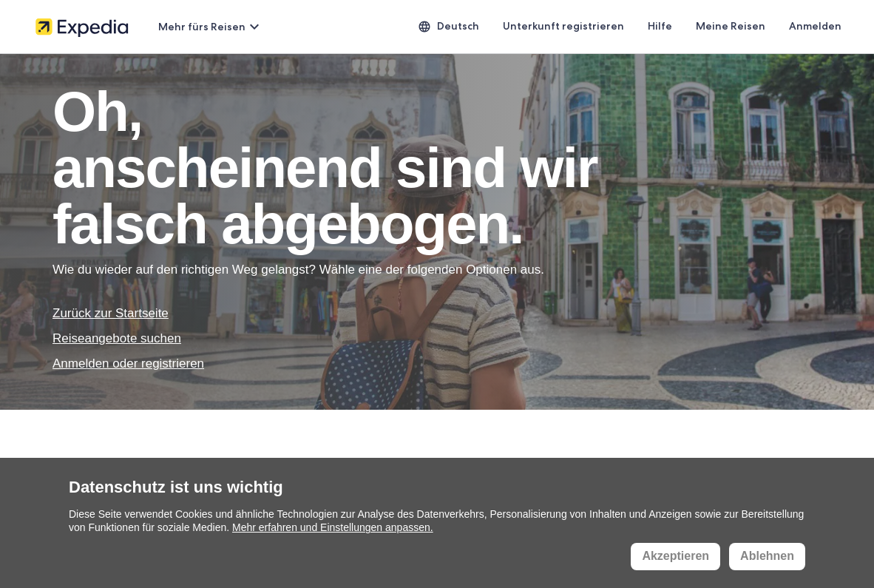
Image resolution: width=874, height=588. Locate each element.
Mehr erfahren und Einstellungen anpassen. (333, 527)
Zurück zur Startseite (111, 313)
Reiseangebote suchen (117, 338)
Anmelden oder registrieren (128, 364)
